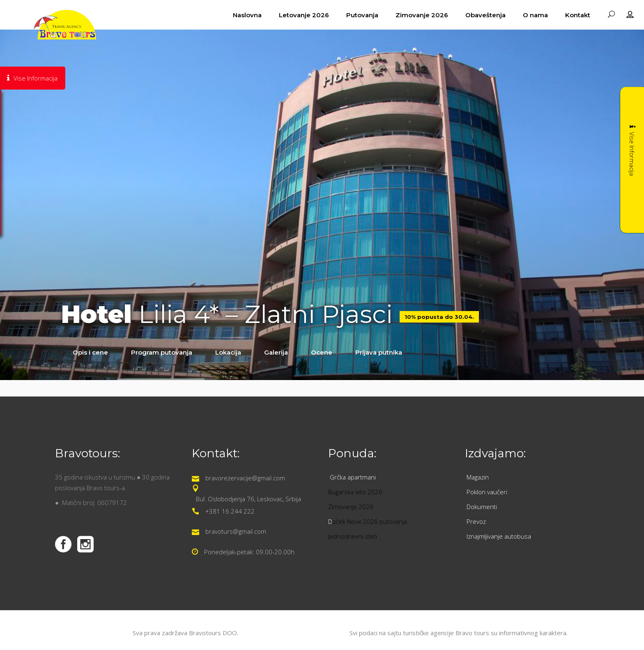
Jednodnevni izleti (353, 536)
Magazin (478, 477)
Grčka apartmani (354, 477)
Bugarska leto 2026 (355, 492)
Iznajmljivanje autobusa (499, 536)
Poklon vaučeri (487, 492)
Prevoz (477, 521)
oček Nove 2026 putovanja (370, 521)
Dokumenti (482, 507)
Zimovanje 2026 (351, 507)
